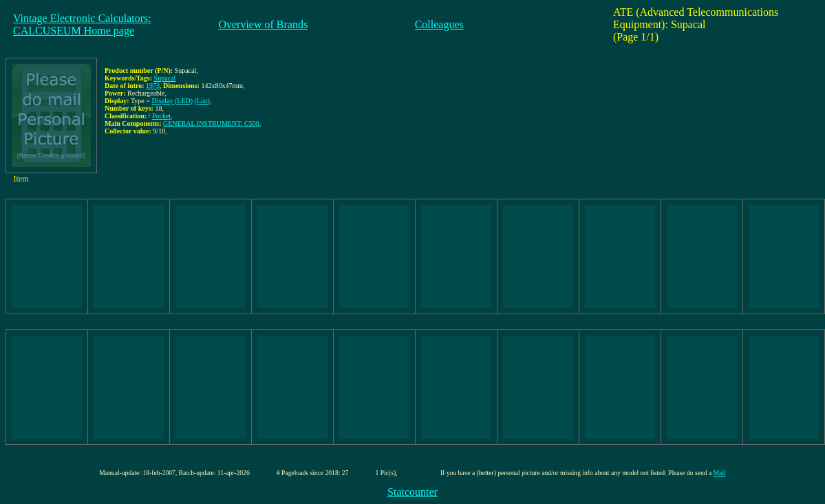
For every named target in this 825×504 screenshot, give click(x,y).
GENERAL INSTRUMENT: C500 (211, 123)
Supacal (165, 78)
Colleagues (439, 24)
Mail (720, 473)
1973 (153, 86)
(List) (202, 101)
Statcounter (412, 492)
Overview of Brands (263, 24)
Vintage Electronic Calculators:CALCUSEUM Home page (82, 24)
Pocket (161, 116)
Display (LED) (172, 101)
